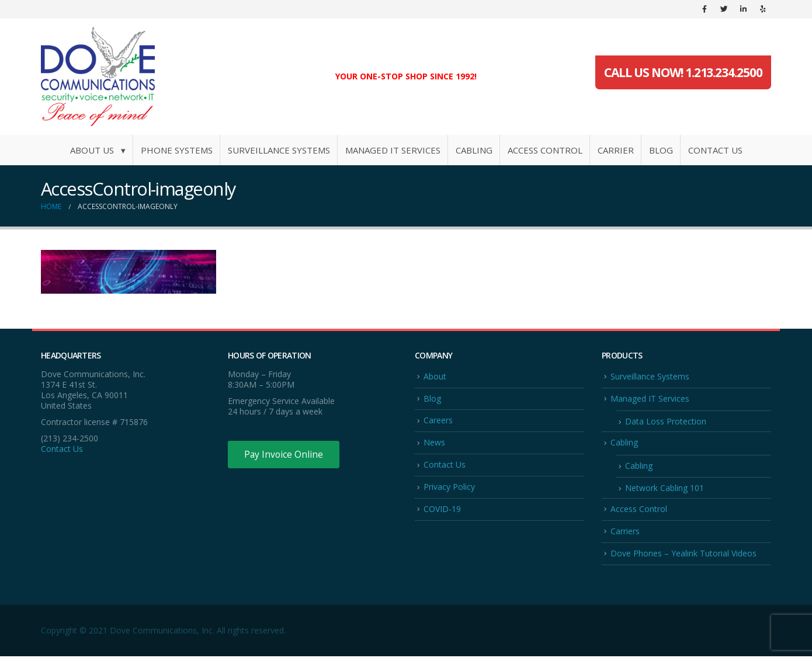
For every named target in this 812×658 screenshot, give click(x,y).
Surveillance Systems (279, 150)
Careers (438, 421)
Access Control (545, 150)
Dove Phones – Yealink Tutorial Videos (683, 555)
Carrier (616, 150)
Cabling (474, 150)
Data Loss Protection (666, 422)
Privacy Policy (449, 488)
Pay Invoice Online (285, 455)
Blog (661, 150)
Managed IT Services (393, 150)
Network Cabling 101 (664, 489)
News (434, 443)
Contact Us (715, 150)
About (435, 376)
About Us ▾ (98, 150)
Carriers (625, 532)
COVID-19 (442, 510)
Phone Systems (177, 150)
